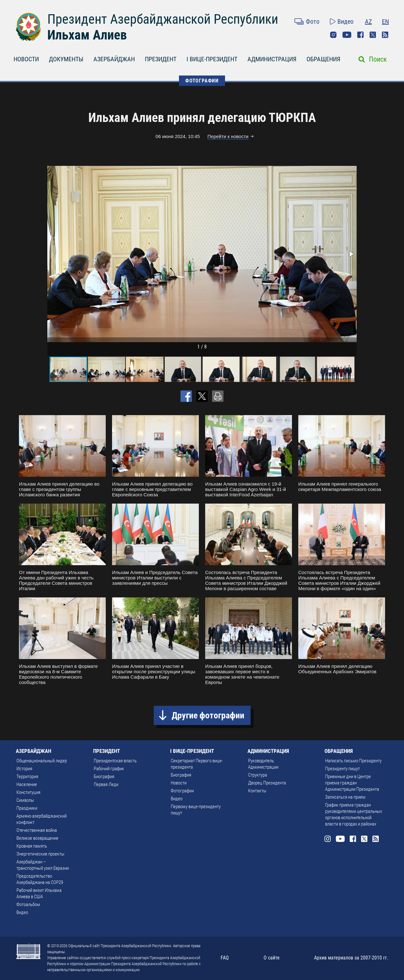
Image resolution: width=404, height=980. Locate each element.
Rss (385, 35)
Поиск (378, 59)
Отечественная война (37, 830)
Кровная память (32, 846)
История (24, 769)
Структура (258, 775)
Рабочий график (109, 769)
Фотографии (182, 791)
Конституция (28, 792)
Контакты (257, 791)
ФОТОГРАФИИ (202, 81)
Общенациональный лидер (42, 761)
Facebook (360, 35)
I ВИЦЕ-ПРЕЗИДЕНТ (212, 59)
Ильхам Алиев (87, 35)
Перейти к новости (228, 136)
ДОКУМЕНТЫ (66, 59)
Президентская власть (115, 761)
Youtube (347, 35)
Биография (104, 777)
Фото (313, 21)
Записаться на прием (345, 797)
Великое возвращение (37, 838)
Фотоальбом (28, 904)
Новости (179, 783)
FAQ (225, 958)
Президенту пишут (342, 769)
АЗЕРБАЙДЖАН (114, 59)
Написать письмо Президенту (353, 761)
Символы (25, 800)
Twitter (373, 35)
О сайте (272, 958)
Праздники (27, 808)
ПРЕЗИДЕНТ (161, 59)
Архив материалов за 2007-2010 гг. (351, 958)
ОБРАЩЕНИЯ (323, 59)
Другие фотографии (208, 715)
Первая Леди (106, 784)
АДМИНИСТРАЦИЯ (272, 59)
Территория (27, 777)
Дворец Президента (267, 783)
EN (385, 21)
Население (27, 784)
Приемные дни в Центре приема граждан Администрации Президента (352, 783)
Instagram (333, 35)
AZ (368, 21)
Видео (345, 21)
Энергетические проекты (40, 854)
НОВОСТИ (26, 59)
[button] (351, 254)
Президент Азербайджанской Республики (163, 19)
